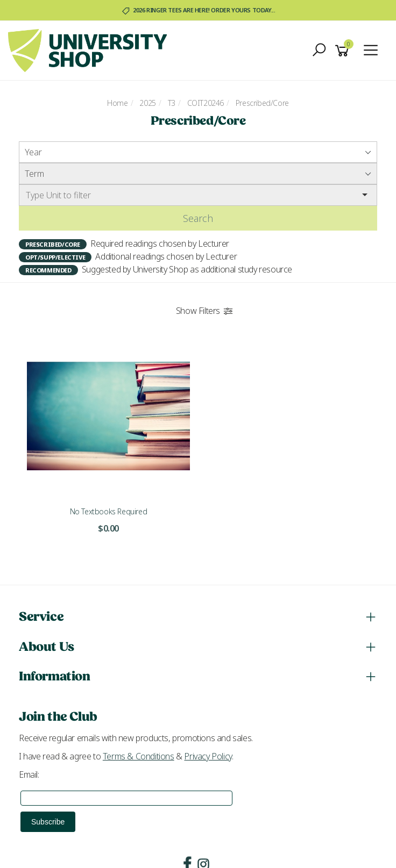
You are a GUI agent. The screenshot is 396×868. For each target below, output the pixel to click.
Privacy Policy (208, 756)
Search (198, 218)
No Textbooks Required (109, 511)
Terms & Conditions (139, 756)
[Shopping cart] (344, 51)
